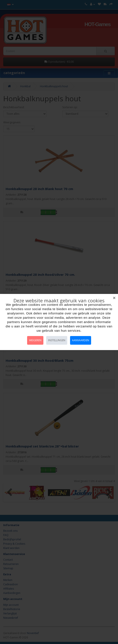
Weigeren (35, 340)
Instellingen (57, 340)
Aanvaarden (81, 340)
